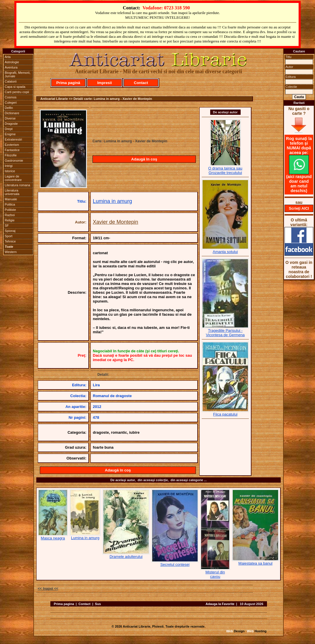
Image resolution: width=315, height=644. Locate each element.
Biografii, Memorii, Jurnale (18, 74)
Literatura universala (12, 192)
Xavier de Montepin (115, 222)
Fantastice (12, 150)
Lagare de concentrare (13, 178)
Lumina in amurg (112, 201)
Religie (10, 220)
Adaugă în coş (144, 159)
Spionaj (10, 231)
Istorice (10, 171)
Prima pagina (64, 604)
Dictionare (12, 113)
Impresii (105, 83)
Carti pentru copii (17, 92)
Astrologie (12, 62)
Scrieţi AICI (299, 208)
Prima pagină (68, 83)
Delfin (9, 108)
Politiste (10, 210)
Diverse (10, 118)
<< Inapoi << (48, 589)
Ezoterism (12, 145)
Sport (8, 236)
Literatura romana (17, 185)
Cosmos (11, 97)
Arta (8, 57)
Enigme (10, 134)
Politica (10, 204)
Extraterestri (13, 139)
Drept (9, 129)
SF (7, 226)
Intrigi (9, 166)
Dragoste (11, 124)
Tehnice (10, 241)
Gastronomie (14, 160)
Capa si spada (15, 87)
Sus (98, 604)
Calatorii (11, 81)
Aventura (11, 67)
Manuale (11, 199)
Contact (141, 83)
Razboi (10, 215)
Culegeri (11, 103)
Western (11, 252)
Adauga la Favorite (220, 604)
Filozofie (11, 155)
